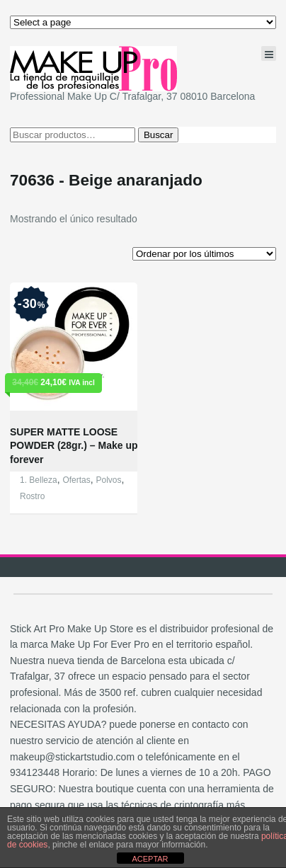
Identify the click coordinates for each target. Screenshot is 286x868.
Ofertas (76, 480)
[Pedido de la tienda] (204, 254)
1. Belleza (39, 480)
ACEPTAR (150, 859)
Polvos (109, 480)
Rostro (32, 496)
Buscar (158, 135)
